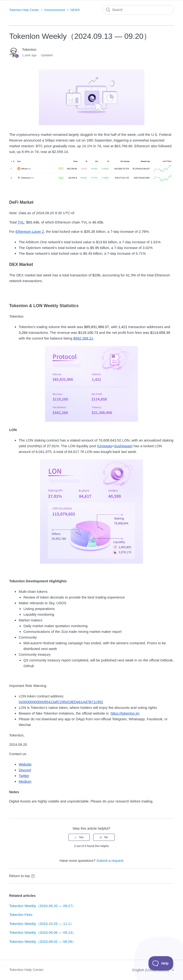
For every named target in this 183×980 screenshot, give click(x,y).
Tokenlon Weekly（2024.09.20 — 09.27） (42, 906)
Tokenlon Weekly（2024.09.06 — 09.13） (42, 932)
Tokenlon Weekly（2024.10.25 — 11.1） (41, 924)
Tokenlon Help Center (24, 10)
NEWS (75, 10)
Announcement (55, 10)
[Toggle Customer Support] (161, 963)
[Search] (138, 10)
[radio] (79, 837)
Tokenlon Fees (21, 915)
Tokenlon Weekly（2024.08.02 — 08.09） (42, 942)
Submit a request (110, 861)
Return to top (22, 876)
